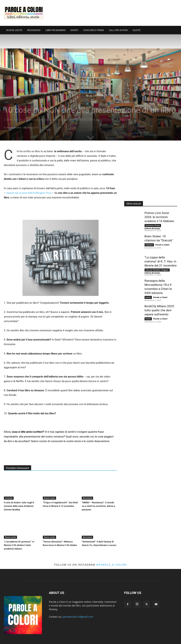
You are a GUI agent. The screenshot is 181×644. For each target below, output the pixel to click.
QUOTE (137, 30)
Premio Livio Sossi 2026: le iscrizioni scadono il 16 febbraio (159, 217)
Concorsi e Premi (153, 225)
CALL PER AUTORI (118, 30)
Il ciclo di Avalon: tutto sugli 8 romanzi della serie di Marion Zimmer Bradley (19, 506)
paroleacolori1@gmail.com (78, 617)
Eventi (148, 297)
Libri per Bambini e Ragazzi (157, 270)
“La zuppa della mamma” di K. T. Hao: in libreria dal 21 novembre (161, 261)
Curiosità (9, 498)
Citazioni (149, 245)
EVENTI (74, 30)
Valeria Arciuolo (152, 228)
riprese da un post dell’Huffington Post (29, 193)
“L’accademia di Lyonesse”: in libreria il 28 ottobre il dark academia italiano (19, 545)
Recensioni (87, 498)
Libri (7, 102)
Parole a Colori (14, 128)
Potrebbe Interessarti (18, 468)
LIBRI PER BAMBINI (56, 30)
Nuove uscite (49, 498)
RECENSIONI (34, 30)
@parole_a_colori (112, 565)
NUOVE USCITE (14, 30)
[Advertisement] (113, 13)
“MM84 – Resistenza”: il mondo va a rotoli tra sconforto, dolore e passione (98, 506)
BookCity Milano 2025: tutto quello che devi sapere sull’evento (160, 310)
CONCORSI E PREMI (94, 30)
